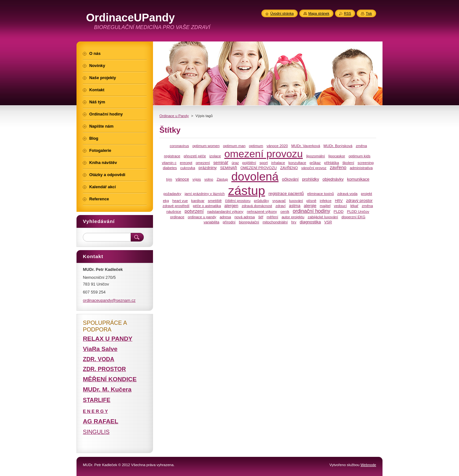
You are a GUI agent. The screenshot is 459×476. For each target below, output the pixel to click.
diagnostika (310, 222)
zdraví (280, 206)
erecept (186, 163)
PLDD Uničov (358, 211)
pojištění (249, 163)
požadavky (172, 193)
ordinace (177, 217)
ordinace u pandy (202, 217)
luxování (296, 201)
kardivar (198, 201)
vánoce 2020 (277, 146)
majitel (325, 206)
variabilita (211, 222)
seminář (221, 163)
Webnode (368, 465)
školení (348, 163)
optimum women (206, 146)
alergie (310, 206)
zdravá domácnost (257, 206)
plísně (311, 201)
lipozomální (316, 156)
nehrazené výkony (262, 211)
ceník (285, 211)
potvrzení (194, 211)
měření (272, 217)
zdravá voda (347, 193)
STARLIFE (97, 400)
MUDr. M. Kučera (107, 389)
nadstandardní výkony (225, 211)
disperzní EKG (353, 217)
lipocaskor (337, 156)
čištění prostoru (238, 201)
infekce (326, 201)
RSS (347, 13)
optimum (256, 146)
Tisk (369, 13)
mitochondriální (275, 222)
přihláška (332, 163)
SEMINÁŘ (228, 168)
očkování (290, 179)
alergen (231, 206)
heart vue (180, 201)
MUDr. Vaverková (306, 146)
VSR (328, 222)
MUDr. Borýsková (338, 146)
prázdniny (208, 168)
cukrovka (188, 168)
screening (366, 163)
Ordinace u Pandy (174, 116)
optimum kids (359, 156)
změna (367, 206)
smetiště (215, 201)
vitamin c (169, 163)
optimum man (234, 146)
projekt (366, 193)
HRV (339, 201)
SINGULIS (96, 432)
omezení (203, 163)
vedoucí (340, 206)
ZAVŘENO (289, 168)
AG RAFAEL (101, 421)
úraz (235, 163)
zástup (247, 190)
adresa (225, 217)
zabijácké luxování (323, 217)
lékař (354, 206)
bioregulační (249, 222)
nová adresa (244, 217)
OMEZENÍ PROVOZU (259, 168)
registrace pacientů (286, 193)
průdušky (261, 201)
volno (209, 179)
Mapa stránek (319, 13)
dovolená (255, 177)
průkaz (315, 163)
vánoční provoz (314, 168)
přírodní (229, 222)
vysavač (279, 201)
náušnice (174, 211)
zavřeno (338, 167)
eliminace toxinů (321, 193)
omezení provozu (264, 154)
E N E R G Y (95, 411)
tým (169, 179)
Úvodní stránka (282, 13)
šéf (261, 217)
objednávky (333, 179)
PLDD (339, 211)
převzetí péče (195, 156)
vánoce (182, 179)
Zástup (222, 179)
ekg (166, 201)
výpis (197, 179)
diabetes (170, 168)
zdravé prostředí (176, 206)
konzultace (297, 163)
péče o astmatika (207, 206)
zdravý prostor (359, 201)
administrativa (361, 168)
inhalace (278, 163)
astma (295, 206)
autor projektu (293, 217)
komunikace (358, 179)
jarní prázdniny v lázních (205, 193)
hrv (294, 222)
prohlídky (311, 179)
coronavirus (179, 146)
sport (264, 163)
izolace (215, 156)
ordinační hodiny (311, 211)
